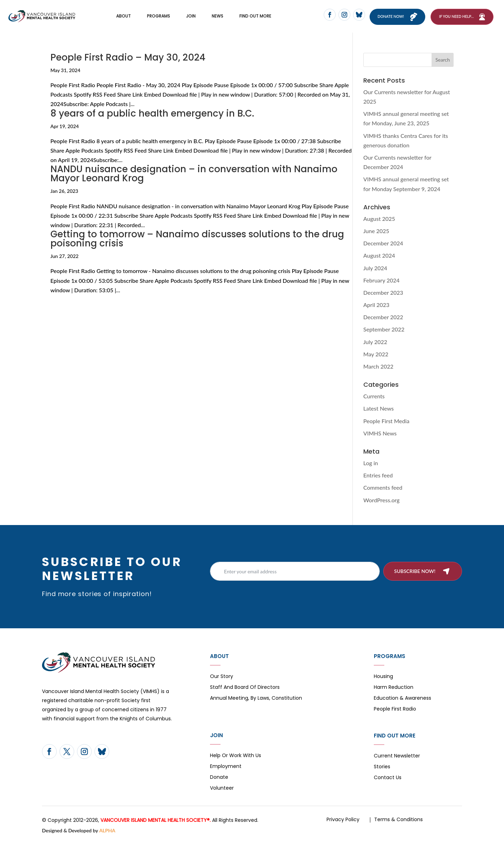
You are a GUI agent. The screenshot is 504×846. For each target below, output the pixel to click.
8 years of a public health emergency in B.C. (152, 121)
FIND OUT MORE (255, 20)
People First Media (386, 429)
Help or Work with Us (236, 764)
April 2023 (376, 313)
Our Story (222, 685)
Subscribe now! (415, 579)
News (218, 20)
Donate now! (395, 20)
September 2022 (384, 338)
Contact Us (388, 786)
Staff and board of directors (245, 696)
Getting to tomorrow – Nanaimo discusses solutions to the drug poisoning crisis (197, 247)
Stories (382, 775)
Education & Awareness (402, 707)
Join (191, 20)
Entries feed (378, 483)
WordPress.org (381, 508)
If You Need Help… (456, 20)
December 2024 (383, 251)
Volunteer (222, 796)
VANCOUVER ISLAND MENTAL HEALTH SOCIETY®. (156, 828)
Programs (159, 20)
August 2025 (379, 227)
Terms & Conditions (398, 827)
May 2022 (376, 362)
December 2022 (383, 325)
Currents (374, 404)
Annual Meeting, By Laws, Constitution (256, 707)
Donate (219, 786)
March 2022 (378, 374)
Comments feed (383, 495)
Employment (226, 775)
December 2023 (383, 300)
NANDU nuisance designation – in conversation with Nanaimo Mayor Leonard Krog (194, 182)
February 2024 (381, 288)
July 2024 (375, 276)
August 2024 (379, 263)
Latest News (379, 416)
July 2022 (375, 350)
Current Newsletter (397, 764)
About (124, 20)
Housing (383, 685)
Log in (371, 471)
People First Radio (395, 717)
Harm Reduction (394, 696)
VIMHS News (380, 441)
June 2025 (376, 239)
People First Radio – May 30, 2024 (128, 65)
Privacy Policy (343, 827)
